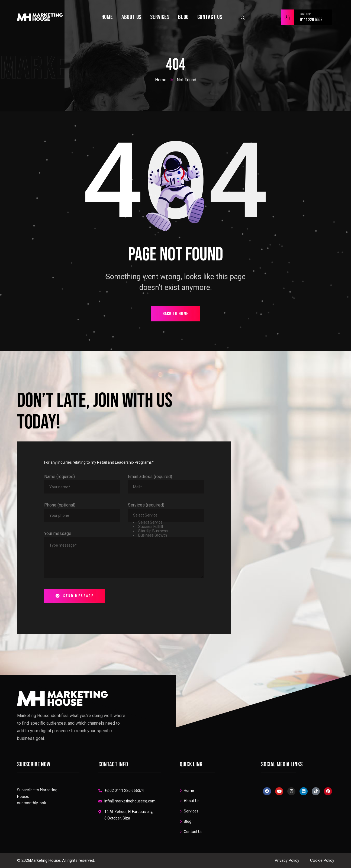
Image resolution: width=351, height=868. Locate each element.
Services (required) (146, 505)
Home (161, 80)
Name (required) (59, 477)
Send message (75, 596)
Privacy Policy (287, 860)
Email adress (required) (150, 477)
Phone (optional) (60, 505)
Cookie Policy (322, 860)
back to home (176, 314)
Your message (58, 533)
